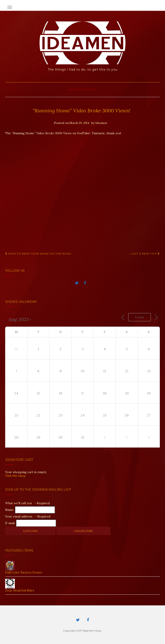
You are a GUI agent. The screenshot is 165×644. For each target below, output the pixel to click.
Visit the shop (15, 476)
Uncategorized (82, 90)
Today (140, 317)
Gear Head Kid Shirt (20, 590)
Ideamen (101, 123)
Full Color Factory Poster (24, 572)
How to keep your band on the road (38, 254)
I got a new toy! (145, 254)
